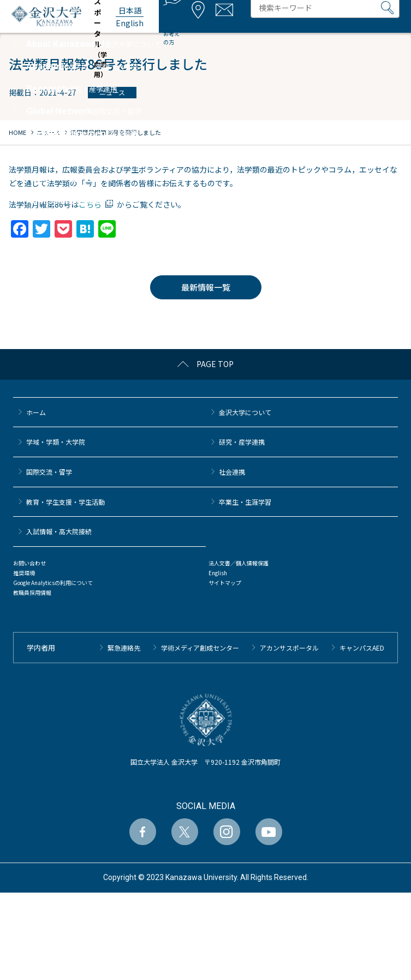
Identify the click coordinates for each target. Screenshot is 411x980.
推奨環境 (24, 573)
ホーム (36, 412)
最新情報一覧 (206, 287)
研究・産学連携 (242, 442)
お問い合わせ (29, 563)
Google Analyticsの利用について (53, 583)
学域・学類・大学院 (56, 442)
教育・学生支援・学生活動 (65, 502)
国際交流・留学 (49, 472)
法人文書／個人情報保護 (239, 563)
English (218, 573)
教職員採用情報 (32, 592)
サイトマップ (225, 583)
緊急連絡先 (124, 648)
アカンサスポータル (289, 648)
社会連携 (232, 472)
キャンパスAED (362, 648)
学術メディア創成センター (200, 648)
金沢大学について (245, 412)
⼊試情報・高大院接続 (59, 531)
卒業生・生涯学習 (245, 502)
